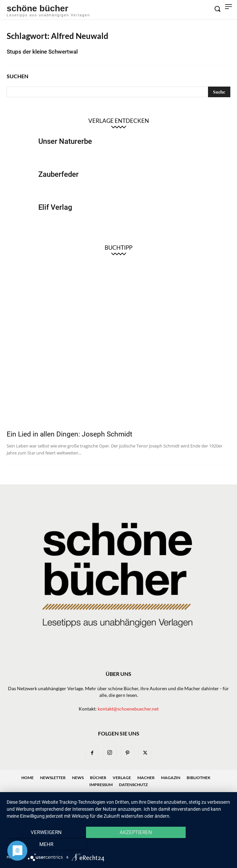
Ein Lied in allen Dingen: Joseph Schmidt (69, 434)
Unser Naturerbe (65, 141)
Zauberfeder (58, 174)
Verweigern (40, 845)
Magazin (171, 778)
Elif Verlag (55, 207)
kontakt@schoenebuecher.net (128, 709)
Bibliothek (198, 778)
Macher (146, 778)
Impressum (101, 785)
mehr (197, 845)
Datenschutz (133, 785)
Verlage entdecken (119, 121)
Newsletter (53, 778)
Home (27, 778)
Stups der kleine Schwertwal (42, 52)
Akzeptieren (118, 845)
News (78, 778)
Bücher (98, 778)
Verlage (122, 778)
